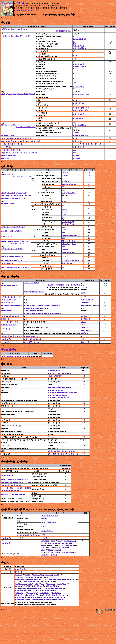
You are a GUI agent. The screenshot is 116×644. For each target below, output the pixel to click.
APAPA (83, 322)
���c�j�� (33, 597)
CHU (75, 59)
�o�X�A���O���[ (11, 150)
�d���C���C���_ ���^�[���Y (41, 313)
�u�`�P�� (86, 342)
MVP (75, 79)
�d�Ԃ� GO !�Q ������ (13, 227)
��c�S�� (20, 597)
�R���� (6, 329)
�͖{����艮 (51, 586)
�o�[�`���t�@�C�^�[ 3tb (14, 193)
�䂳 (97, 305)
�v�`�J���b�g (31, 342)
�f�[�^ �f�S (7, 303)
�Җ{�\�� (55, 593)
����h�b (20, 599)
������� (79, 46)
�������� (79, 114)
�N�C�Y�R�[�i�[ (10, 322)
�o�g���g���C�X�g (12, 144)
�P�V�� (66, 244)
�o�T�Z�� (67, 263)
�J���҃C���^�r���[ (12, 305)
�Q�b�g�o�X (8, 263)
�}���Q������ (10, 316)
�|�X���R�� (46, 599)
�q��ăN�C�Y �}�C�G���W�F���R (19, 153)
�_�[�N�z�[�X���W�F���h (62, 392)
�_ (3, 333)
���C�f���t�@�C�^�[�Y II (15, 268)
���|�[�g (6, 339)
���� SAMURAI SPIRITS (34, 336)
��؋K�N (44, 593)
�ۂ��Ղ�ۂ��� (8, 156)
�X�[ (64, 213)
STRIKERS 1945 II (8, 237)
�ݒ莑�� (5, 342)
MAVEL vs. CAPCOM (18, 126)
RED (75, 123)
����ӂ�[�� (79, 39)
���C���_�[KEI (81, 110)
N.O (74, 44)
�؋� (75, 55)
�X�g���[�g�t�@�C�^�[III (16, 242)
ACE (74, 579)
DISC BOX (5, 319)
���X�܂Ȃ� (86, 328)
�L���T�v (78, 103)
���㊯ (45, 541)
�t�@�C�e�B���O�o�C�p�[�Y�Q (18, 94)
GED (63, 190)
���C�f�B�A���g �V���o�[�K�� (42, 305)
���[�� (70, 545)
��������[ (88, 144)
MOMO (76, 144)
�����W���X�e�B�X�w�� (16, 196)
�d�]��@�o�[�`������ (37, 30)
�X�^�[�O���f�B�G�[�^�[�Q (63, 454)
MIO (82, 300)
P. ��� (76, 132)
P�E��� (39, 586)
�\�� (20, 10)
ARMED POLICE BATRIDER (11, 231)
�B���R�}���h (10, 285)
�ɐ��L (101, 144)
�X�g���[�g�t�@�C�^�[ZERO (16, 488)
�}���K (9, 350)
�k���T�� (34, 595)
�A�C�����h (8, 300)
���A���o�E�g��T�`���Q (16, 36)
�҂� (57, 553)
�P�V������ (69, 184)
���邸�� (78, 141)
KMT (57, 548)
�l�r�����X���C (11, 490)
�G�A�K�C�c (31, 10)
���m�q (60, 599)
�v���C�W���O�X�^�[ (14, 198)
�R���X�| (7, 310)
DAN (46, 582)
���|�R (5, 158)
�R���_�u (20, 595)
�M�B (44, 519)
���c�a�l (32, 593)
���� (76, 156)
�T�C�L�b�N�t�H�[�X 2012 (15, 479)
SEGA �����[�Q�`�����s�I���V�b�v (21, 141)
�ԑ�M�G (45, 597)
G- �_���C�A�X (32, 310)
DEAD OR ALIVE (54, 376)
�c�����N (79, 118)
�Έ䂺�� (77, 158)
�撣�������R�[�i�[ (12, 336)
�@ (2, 18)
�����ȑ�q (20, 569)
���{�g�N (86, 330)
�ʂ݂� (6, 609)
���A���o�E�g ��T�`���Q (62, 451)
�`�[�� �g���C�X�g (72, 260)
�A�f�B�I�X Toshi (81, 94)
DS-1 (43, 543)
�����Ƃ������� (34, 308)
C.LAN (64, 214)
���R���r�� (50, 595)
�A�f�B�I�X (68, 222)
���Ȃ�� (33, 577)
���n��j (20, 593)
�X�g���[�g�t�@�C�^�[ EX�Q (17, 138)
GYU (63, 205)
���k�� (6, 543)
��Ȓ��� (32, 599)
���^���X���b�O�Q (13, 256)
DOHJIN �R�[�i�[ (9, 325)
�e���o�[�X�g (55, 390)
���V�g (6, 147)
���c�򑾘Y (90, 300)
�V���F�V (58, 597)
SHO (75, 97)
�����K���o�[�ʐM (12, 297)
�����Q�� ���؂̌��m (12, 249)
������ (61, 584)
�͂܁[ (74, 37)
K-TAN (44, 527)
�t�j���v (35, 588)
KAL (75, 153)
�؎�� (63, 595)
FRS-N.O (84, 287)
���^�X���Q (31, 339)
